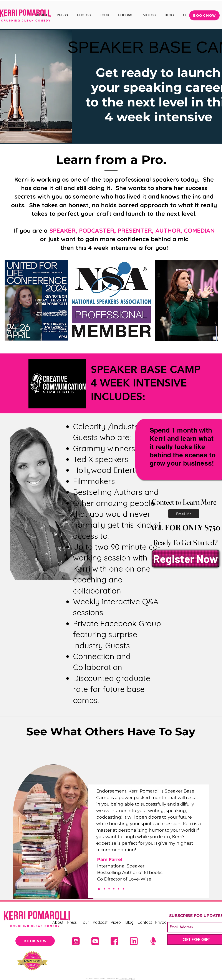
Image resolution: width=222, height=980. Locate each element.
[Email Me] (184, 514)
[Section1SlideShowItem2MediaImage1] (114, 889)
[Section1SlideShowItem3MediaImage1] (119, 889)
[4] (95, 941)
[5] (153, 941)
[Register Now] (186, 559)
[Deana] (104, 889)
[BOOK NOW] (204, 15)
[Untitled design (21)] (76, 941)
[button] (42, 15)
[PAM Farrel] (99, 889)
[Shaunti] (109, 889)
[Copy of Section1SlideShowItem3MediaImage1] (123, 889)
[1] (134, 941)
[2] (114, 941)
